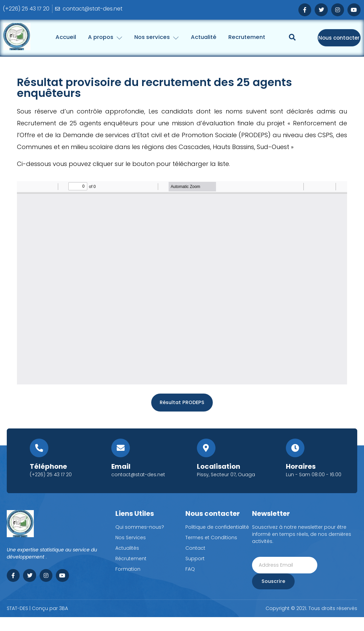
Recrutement (291, 37)
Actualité (244, 37)
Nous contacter (339, 45)
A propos (136, 37)
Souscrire (272, 595)
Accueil (93, 37)
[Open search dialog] (292, 62)
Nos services (192, 37)
